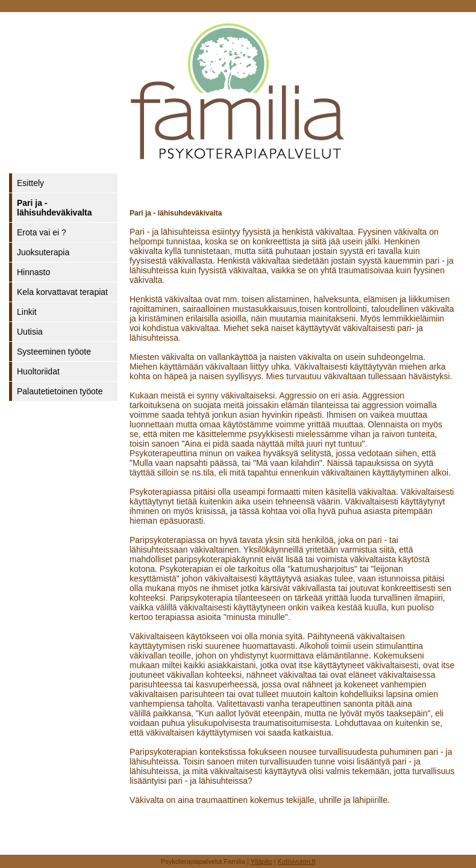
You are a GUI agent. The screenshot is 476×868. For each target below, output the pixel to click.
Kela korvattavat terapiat (62, 292)
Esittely (30, 183)
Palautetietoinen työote (60, 391)
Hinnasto (33, 272)
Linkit (27, 312)
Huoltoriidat (38, 371)
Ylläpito (261, 861)
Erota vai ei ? (42, 232)
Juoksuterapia (43, 252)
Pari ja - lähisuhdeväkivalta (55, 208)
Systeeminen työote (54, 352)
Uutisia (30, 332)
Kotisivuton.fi (296, 861)
